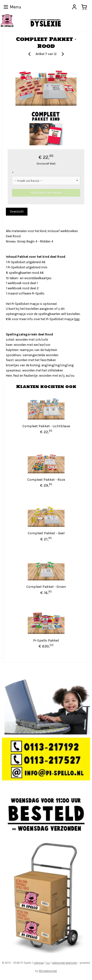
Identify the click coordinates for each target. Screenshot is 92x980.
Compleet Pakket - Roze (46, 480)
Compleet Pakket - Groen (46, 587)
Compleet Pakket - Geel (46, 533)
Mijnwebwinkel (48, 971)
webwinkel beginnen (65, 963)
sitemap (39, 963)
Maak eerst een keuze (46, 193)
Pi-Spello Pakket (46, 640)
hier (77, 319)
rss (48, 963)
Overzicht (17, 212)
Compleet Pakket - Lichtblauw (46, 426)
